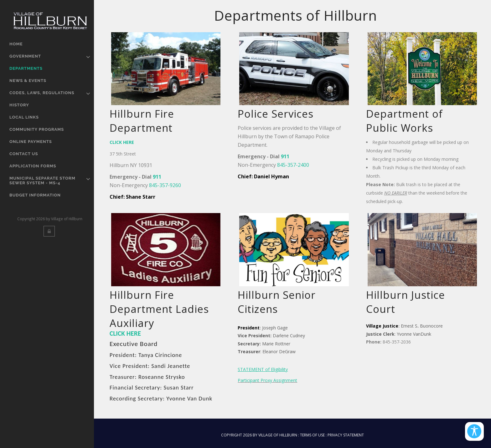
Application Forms (33, 166)
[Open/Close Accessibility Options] (474, 431)
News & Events (28, 81)
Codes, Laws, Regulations (42, 93)
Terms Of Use (312, 435)
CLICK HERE (125, 333)
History (19, 105)
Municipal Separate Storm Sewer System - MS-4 (42, 181)
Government (25, 56)
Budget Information (35, 195)
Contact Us (24, 154)
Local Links (24, 117)
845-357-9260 (165, 185)
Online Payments (31, 142)
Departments (26, 68)
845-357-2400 (293, 165)
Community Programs (37, 129)
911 (157, 177)
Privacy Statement (346, 435)
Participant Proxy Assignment (267, 380)
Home (16, 44)
